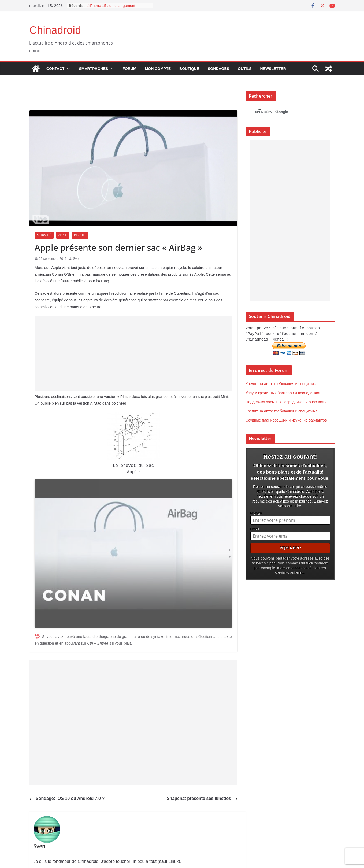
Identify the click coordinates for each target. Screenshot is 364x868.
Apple (63, 235)
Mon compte (158, 69)
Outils (245, 69)
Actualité (44, 235)
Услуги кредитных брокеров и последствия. (283, 392)
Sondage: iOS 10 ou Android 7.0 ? (67, 769)
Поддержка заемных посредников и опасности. (287, 401)
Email (255, 528)
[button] (67, 69)
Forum (129, 69)
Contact (55, 69)
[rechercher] (285, 112)
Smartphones (93, 69)
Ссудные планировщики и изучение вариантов (286, 419)
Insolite (80, 235)
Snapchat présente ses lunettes (202, 769)
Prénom (256, 512)
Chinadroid (55, 30)
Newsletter (273, 69)
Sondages (218, 69)
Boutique (189, 69)
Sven (77, 259)
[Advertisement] (133, 354)
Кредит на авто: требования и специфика (282, 383)
